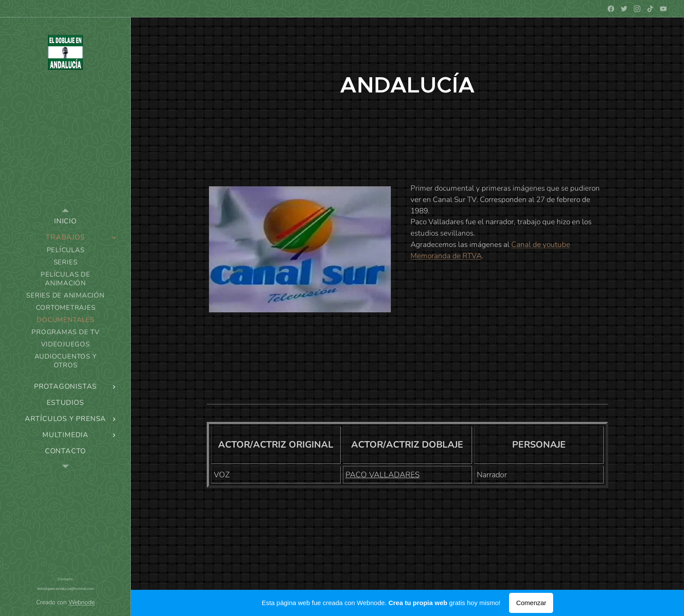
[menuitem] (65, 221)
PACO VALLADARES (383, 475)
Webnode (82, 602)
